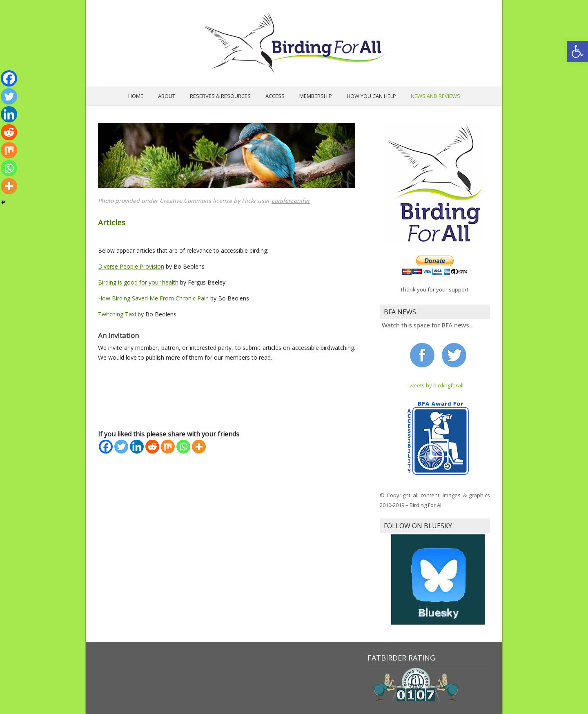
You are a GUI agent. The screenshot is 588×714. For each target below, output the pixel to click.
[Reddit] (152, 447)
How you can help (371, 96)
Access (275, 96)
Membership (316, 96)
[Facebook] (106, 447)
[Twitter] (121, 447)
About (167, 96)
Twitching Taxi (117, 314)
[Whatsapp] (183, 447)
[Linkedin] (137, 447)
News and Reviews (435, 96)
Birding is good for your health (138, 282)
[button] (577, 51)
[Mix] (168, 447)
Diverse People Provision (131, 266)
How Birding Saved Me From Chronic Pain (153, 298)
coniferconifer (291, 201)
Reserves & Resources (220, 96)
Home (136, 96)
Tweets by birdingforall (435, 385)
